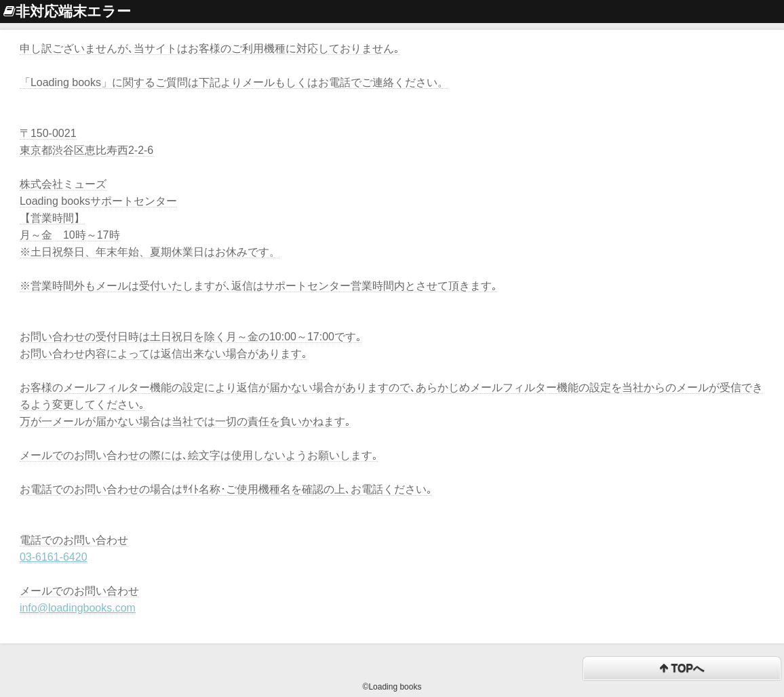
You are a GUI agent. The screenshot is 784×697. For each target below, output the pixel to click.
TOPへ (682, 669)
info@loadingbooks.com (78, 608)
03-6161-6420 (54, 557)
